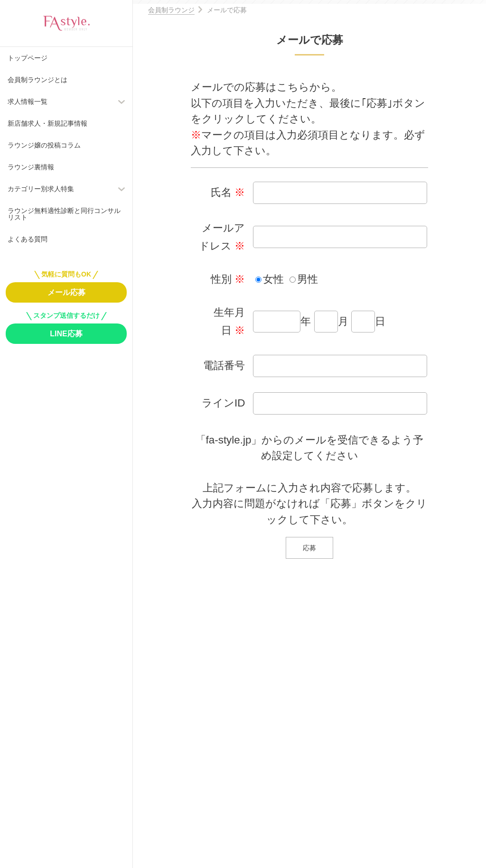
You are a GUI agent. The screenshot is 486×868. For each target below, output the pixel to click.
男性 (308, 279)
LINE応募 (66, 334)
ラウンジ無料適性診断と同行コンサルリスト (64, 214)
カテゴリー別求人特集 (41, 189)
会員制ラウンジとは (37, 80)
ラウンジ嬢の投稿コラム (44, 145)
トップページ (28, 58)
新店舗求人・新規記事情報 (47, 123)
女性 (273, 279)
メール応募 (66, 292)
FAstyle (66, 23)
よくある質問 (28, 239)
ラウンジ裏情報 (31, 167)
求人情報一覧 (28, 102)
